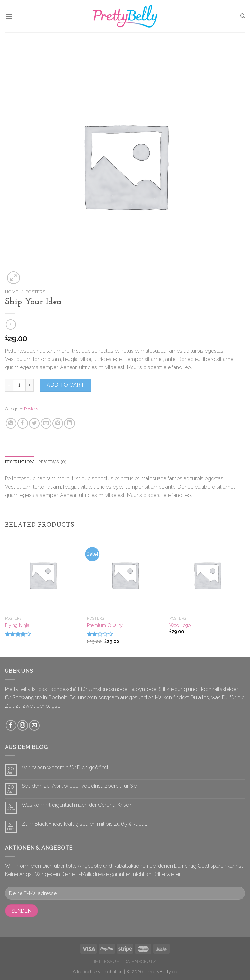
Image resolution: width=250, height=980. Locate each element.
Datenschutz (140, 962)
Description (19, 462)
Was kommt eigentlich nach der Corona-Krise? (77, 805)
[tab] (19, 462)
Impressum (107, 962)
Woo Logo (180, 625)
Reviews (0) (53, 462)
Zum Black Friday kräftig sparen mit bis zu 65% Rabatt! (85, 824)
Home (12, 292)
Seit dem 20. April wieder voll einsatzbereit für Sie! (80, 786)
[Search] (243, 16)
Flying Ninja (17, 625)
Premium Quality (105, 625)
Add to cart (65, 385)
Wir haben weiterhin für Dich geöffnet (65, 767)
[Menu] (9, 16)
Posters (35, 292)
